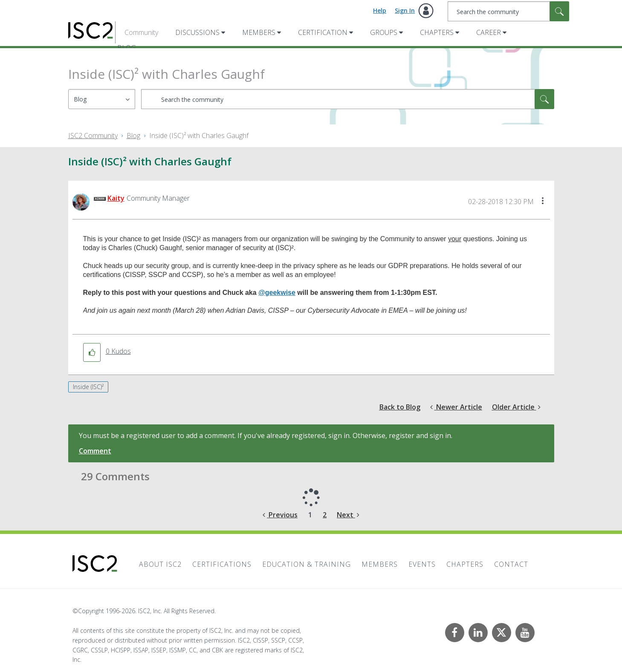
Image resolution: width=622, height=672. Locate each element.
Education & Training (307, 564)
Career (489, 32)
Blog (133, 136)
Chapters (437, 32)
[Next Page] (348, 515)
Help (380, 10)
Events (422, 564)
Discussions (197, 32)
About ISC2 (160, 564)
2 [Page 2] (325, 515)
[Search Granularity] (102, 99)
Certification (323, 32)
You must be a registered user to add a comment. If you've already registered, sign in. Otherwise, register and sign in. (266, 436)
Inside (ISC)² (88, 387)
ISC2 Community (93, 136)
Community (141, 32)
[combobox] (508, 11)
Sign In (405, 10)
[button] (543, 201)
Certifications (222, 564)
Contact (511, 564)
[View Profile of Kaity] (116, 198)
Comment (95, 451)
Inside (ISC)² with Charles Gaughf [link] (199, 136)
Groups (384, 32)
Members (259, 32)
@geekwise (277, 293)
